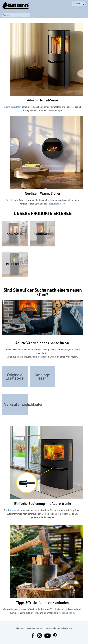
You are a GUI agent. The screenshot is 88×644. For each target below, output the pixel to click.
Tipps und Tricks (66, 613)
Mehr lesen (60, 204)
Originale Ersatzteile (15, 377)
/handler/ (24, 411)
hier (44, 357)
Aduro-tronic (14, 510)
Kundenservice (66, 628)
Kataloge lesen (42, 377)
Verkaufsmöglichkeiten (24, 404)
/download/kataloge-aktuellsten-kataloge (52, 383)
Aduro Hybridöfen (13, 107)
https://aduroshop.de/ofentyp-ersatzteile (24, 383)
